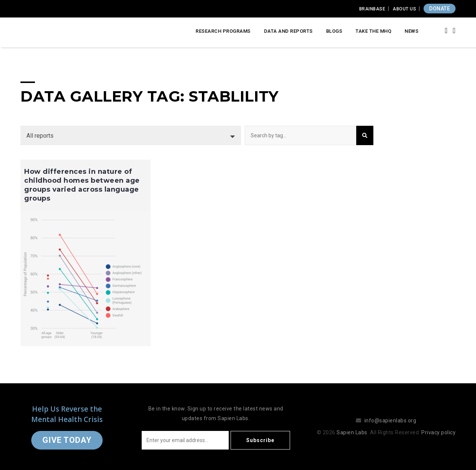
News (411, 31)
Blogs (334, 31)
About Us (404, 9)
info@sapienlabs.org (390, 421)
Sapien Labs (352, 432)
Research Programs (223, 31)
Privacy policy (438, 432)
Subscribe (260, 440)
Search (365, 135)
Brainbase (372, 9)
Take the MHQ (373, 31)
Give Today (67, 440)
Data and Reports (288, 31)
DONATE (440, 9)
